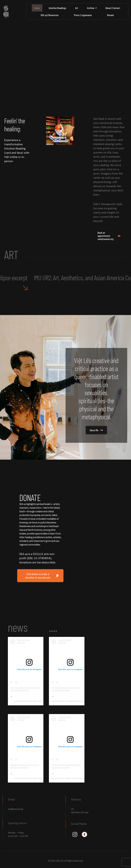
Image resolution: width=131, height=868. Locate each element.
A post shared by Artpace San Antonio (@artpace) (72, 778)
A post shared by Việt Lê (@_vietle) (29, 701)
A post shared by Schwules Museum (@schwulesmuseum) (76, 701)
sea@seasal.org (16, 809)
